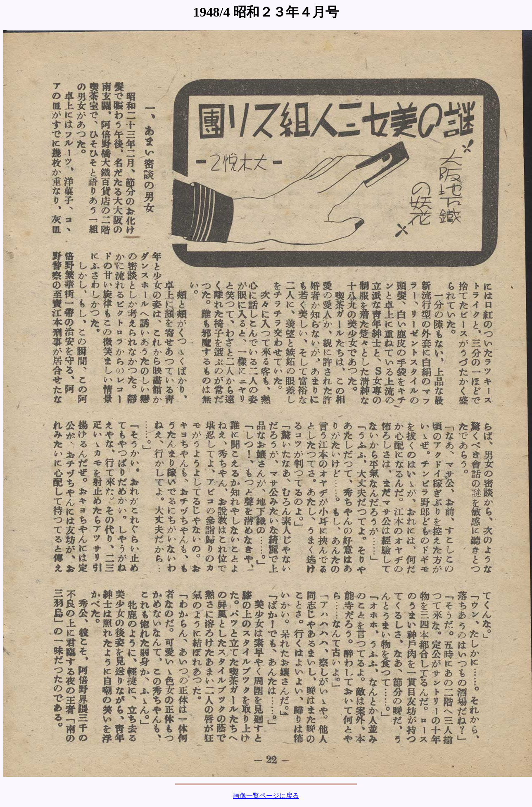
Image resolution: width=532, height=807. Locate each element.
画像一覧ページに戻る (266, 796)
